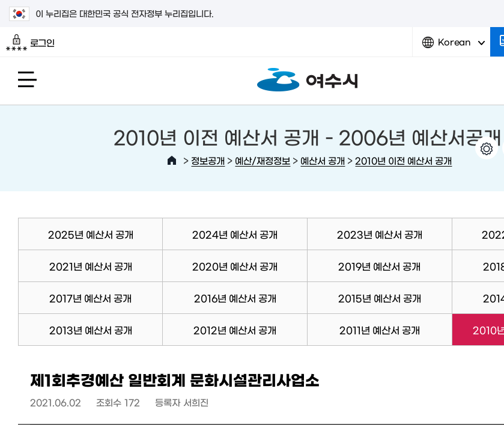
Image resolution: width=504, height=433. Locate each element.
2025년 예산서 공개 (91, 234)
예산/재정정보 (263, 160)
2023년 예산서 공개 (380, 234)
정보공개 (208, 160)
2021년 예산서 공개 (91, 266)
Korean (454, 47)
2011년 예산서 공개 (380, 330)
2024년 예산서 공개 (235, 234)
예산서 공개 (323, 160)
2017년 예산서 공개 (90, 298)
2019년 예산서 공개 (379, 266)
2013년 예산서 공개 (91, 330)
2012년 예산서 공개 (235, 330)
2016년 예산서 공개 (235, 298)
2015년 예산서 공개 (380, 298)
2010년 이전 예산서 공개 (403, 160)
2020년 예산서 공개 (235, 266)
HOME (172, 161)
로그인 (30, 43)
